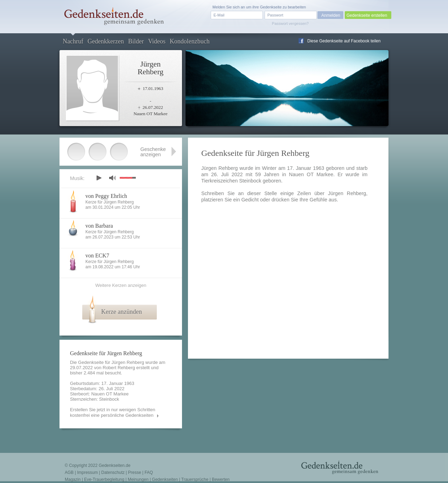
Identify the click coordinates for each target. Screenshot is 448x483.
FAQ (149, 472)
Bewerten (221, 479)
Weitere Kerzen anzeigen (121, 285)
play (99, 178)
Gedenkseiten (165, 479)
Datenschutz (113, 472)
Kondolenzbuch (190, 41)
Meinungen (138, 479)
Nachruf (73, 41)
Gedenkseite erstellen (367, 15)
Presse (135, 472)
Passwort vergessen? (290, 23)
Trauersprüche (195, 479)
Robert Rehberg (119, 368)
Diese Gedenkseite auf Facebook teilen (344, 41)
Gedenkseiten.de (115, 465)
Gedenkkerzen (106, 41)
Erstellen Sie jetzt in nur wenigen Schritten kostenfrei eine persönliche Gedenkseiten (113, 412)
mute (112, 178)
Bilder (136, 41)
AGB (69, 472)
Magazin (73, 479)
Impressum (87, 472)
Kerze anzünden (121, 312)
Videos (157, 41)
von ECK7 (97, 256)
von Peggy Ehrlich (106, 196)
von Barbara (99, 226)
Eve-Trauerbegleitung (104, 479)
